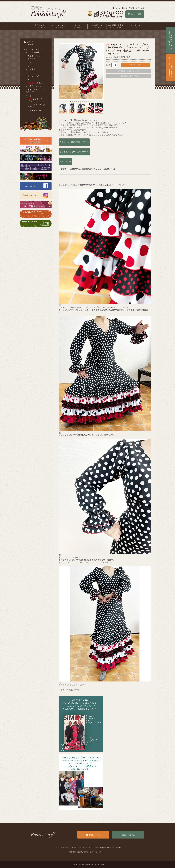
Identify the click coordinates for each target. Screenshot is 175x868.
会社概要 (106, 848)
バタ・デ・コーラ (35, 111)
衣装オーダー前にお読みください (74, 142)
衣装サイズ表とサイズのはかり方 (74, 152)
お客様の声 (97, 26)
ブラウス (31, 59)
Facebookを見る (128, 835)
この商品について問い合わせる (128, 71)
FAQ (125, 8)
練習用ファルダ (34, 56)
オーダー (78, 26)
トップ (57, 848)
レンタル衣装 (33, 52)
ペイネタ (31, 69)
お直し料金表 (65, 162)
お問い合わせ (134, 26)
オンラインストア (59, 26)
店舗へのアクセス (137, 8)
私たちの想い (41, 26)
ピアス (31, 66)
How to (116, 8)
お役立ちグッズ (34, 86)
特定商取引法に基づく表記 (128, 76)
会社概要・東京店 (116, 26)
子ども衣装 (35, 83)
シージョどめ (33, 76)
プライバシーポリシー (98, 852)
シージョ (31, 62)
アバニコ (31, 79)
